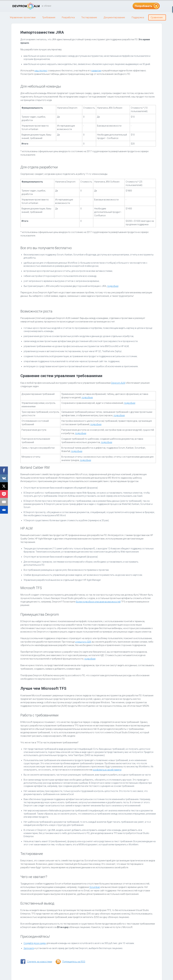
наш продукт (41, 71)
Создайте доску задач (35, 943)
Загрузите (29, 948)
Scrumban (95, 887)
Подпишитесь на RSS (74, 962)
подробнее (113, 286)
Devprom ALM (118, 383)
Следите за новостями (40, 962)
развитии (96, 71)
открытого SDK (83, 642)
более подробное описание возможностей (98, 602)
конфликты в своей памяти (107, 770)
